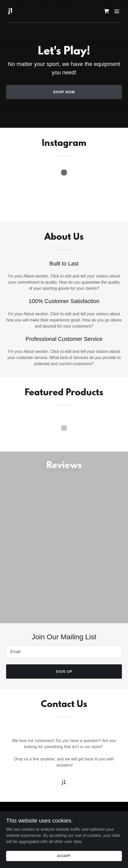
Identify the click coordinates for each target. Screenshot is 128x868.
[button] (117, 11)
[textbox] (64, 652)
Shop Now (64, 92)
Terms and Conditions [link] (64, 833)
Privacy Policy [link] (64, 827)
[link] (10, 11)
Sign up (64, 672)
